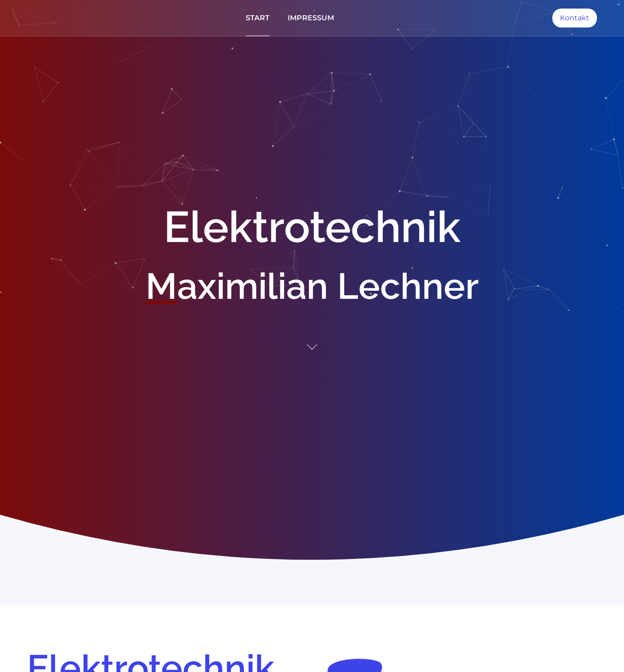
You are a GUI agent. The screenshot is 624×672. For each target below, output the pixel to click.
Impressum (311, 18)
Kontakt (575, 18)
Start (258, 18)
